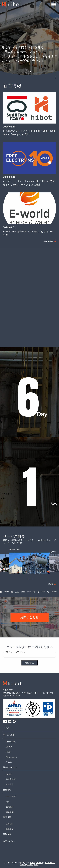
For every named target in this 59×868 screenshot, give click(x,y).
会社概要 (10, 807)
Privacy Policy (36, 862)
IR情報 (9, 774)
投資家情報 (11, 779)
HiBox (8, 752)
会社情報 (7, 790)
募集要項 (10, 829)
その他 (9, 762)
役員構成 (10, 812)
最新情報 (7, 834)
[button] (29, 72)
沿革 (8, 802)
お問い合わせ (9, 841)
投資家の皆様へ (10, 767)
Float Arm (11, 742)
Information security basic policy (38, 864)
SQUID (9, 747)
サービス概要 (9, 735)
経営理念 (10, 784)
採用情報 (7, 817)
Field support (11, 757)
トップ (6, 728)
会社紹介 (10, 824)
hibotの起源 (11, 797)
